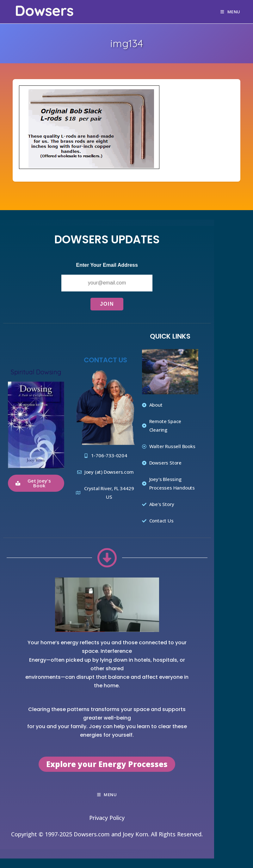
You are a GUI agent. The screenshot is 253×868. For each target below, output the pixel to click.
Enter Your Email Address (107, 265)
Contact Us (105, 360)
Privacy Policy (107, 818)
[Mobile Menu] (230, 12)
